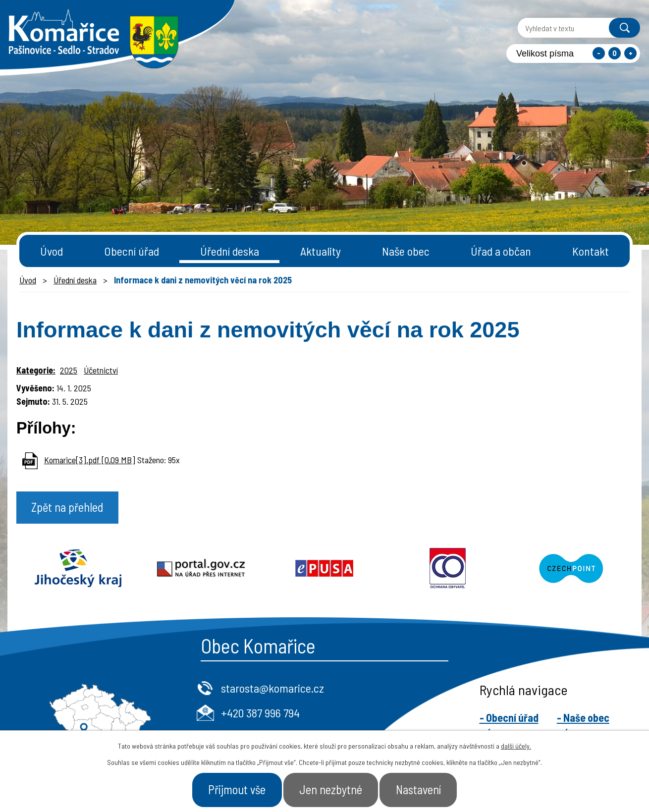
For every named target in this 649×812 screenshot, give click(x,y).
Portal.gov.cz (201, 569)
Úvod (52, 251)
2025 (69, 370)
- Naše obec (583, 718)
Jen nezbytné (331, 789)
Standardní (615, 53)
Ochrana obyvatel (448, 569)
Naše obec (406, 251)
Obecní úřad (132, 251)
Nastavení (422, 789)
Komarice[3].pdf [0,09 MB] (90, 460)
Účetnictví (101, 370)
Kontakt (591, 251)
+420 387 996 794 (260, 713)
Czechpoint (571, 569)
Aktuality (321, 251)
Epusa (325, 569)
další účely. (516, 745)
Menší (599, 53)
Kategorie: (36, 370)
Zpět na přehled (69, 508)
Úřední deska (230, 251)
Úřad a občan (501, 251)
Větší (630, 53)
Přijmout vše (234, 789)
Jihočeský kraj (78, 569)
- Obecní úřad (509, 718)
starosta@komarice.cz (272, 689)
